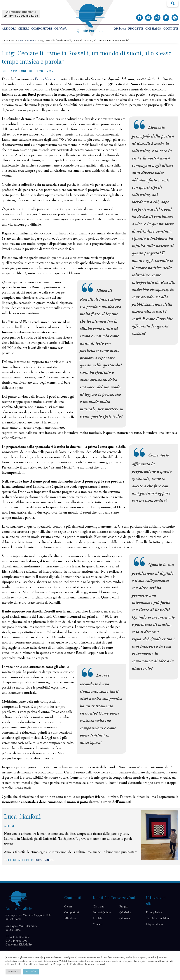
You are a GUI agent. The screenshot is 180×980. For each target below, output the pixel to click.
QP (61, 29)
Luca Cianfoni (45, 860)
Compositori (42, 29)
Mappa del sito (154, 924)
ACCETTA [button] (31, 972)
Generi (23, 29)
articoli (30, 41)
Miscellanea (71, 918)
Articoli (9, 29)
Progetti (136, 29)
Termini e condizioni (158, 918)
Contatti (171, 29)
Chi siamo (153, 29)
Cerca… (173, 3)
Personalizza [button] (13, 972)
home (21, 41)
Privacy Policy (154, 913)
